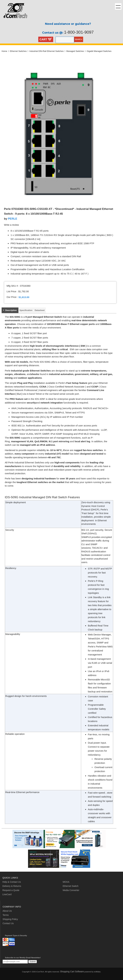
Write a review (11, 225)
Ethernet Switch (71, 886)
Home (4, 51)
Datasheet (40, 310)
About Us (7, 911)
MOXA (66, 882)
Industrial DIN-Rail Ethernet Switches (46, 51)
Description (11, 310)
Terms (6, 915)
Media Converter (71, 890)
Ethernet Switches (18, 51)
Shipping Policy (10, 919)
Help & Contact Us (12, 882)
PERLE (13, 219)
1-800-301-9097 (79, 32)
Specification (26, 310)
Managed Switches (75, 51)
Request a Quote (11, 890)
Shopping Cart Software (72, 972)
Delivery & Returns (12, 886)
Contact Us (8, 923)
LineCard (7, 894)
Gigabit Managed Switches (99, 51)
